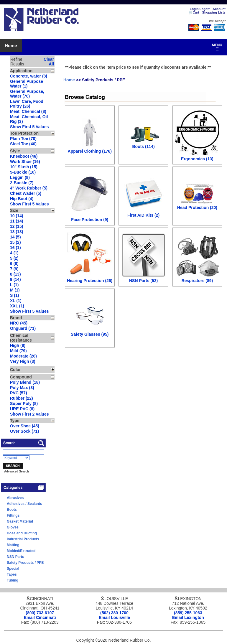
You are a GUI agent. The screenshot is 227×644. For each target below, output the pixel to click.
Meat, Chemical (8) (28, 111)
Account (219, 9)
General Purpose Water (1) (27, 84)
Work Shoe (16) (25, 162)
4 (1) (14, 253)
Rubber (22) (22, 398)
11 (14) (17, 221)
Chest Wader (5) (26, 193)
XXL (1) (17, 306)
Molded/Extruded (21, 551)
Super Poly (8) (24, 403)
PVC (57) (19, 393)
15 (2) (15, 242)
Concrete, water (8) (29, 76)
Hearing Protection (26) (90, 281)
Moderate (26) (23, 356)
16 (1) (15, 248)
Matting (13, 545)
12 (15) (17, 226)
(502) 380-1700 (114, 613)
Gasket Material (20, 521)
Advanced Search (17, 471)
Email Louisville (114, 617)
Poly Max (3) (22, 388)
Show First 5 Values (29, 127)
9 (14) (15, 279)
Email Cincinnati (40, 617)
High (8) (18, 345)
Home (11, 46)
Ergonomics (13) (197, 159)
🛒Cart (194, 12)
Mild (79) (18, 351)
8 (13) (15, 274)
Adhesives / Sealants (24, 504)
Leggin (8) (20, 177)
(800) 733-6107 (40, 613)
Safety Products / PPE (25, 563)
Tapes (12, 574)
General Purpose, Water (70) (27, 94)
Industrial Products (23, 539)
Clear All (49, 62)
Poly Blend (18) (25, 382)
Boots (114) (143, 146)
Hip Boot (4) (22, 199)
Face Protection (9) (90, 220)
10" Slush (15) (24, 167)
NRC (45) (19, 323)
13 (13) (17, 232)
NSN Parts (15, 557)
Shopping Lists (214, 12)
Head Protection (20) (197, 207)
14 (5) (15, 237)
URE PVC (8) (22, 409)
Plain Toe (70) (23, 139)
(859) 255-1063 (188, 613)
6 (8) (14, 263)
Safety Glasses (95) (90, 334)
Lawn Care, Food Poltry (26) (27, 104)
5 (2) (14, 258)
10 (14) (17, 216)
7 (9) (14, 269)
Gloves (13, 527)
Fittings (13, 515)
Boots (12, 510)
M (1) (15, 290)
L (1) (14, 285)
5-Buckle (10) (23, 172)
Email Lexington (188, 617)
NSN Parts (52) (143, 281)
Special (13, 569)
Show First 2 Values (29, 414)
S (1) (14, 295)
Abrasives (15, 498)
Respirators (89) (197, 281)
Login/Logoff (200, 9)
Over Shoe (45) (25, 426)
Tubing (13, 580)
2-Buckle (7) (22, 183)
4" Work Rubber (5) (29, 188)
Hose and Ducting (22, 533)
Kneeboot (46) (24, 156)
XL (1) (16, 301)
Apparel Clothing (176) (90, 151)
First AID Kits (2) (143, 215)
